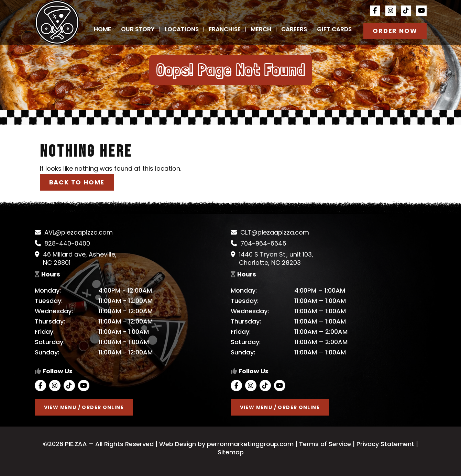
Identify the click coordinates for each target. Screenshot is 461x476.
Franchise (225, 29)
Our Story (138, 29)
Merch (261, 29)
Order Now (395, 31)
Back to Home (77, 182)
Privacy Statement (385, 444)
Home (102, 29)
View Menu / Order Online (84, 407)
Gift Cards (334, 29)
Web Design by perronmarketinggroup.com (226, 444)
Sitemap (231, 452)
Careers (294, 29)
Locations (182, 29)
